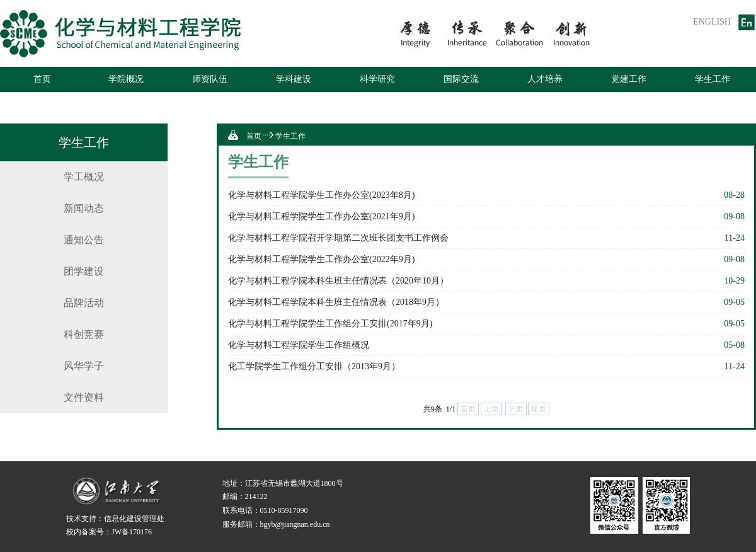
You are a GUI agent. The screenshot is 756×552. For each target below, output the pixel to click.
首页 (42, 79)
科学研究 (377, 79)
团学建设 (84, 271)
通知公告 (84, 240)
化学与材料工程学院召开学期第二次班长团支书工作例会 (338, 238)
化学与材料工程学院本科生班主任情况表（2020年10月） (338, 281)
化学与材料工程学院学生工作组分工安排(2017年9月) (330, 324)
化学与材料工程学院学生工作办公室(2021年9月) (321, 216)
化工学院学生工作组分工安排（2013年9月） (314, 366)
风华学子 (84, 366)
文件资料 (84, 397)
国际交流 (461, 79)
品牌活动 (84, 303)
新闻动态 (84, 208)
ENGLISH (712, 22)
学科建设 (294, 79)
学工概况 (84, 177)
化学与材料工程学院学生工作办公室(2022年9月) (321, 259)
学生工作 (713, 79)
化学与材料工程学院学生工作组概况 (299, 345)
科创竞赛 (84, 334)
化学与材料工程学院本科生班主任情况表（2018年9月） (336, 302)
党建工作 (629, 79)
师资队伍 (210, 79)
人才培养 (545, 79)
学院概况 (126, 79)
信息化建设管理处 (134, 519)
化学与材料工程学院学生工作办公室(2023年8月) (321, 195)
